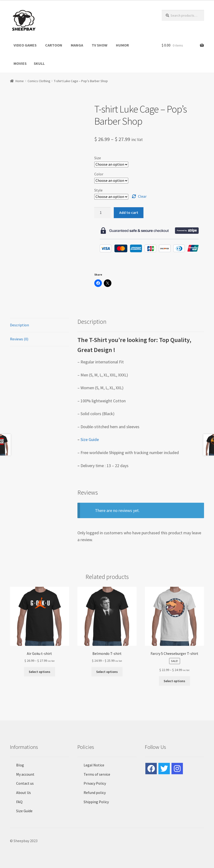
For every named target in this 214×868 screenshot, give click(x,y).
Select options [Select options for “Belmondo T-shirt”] (107, 672)
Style (98, 190)
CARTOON (54, 45)
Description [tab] (19, 325)
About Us (24, 793)
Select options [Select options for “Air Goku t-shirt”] (40, 672)
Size (98, 158)
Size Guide (90, 439)
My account (25, 774)
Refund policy (95, 793)
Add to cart (129, 212)
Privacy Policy (95, 783)
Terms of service (97, 774)
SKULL (39, 63)
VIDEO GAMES (25, 45)
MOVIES (20, 63)
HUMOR (122, 45)
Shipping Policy (96, 802)
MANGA (77, 45)
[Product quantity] (102, 213)
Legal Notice (94, 765)
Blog (20, 765)
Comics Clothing (39, 81)
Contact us (25, 783)
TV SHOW (100, 45)
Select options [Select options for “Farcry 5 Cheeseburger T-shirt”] (174, 681)
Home (20, 81)
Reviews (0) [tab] (19, 339)
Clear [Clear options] (142, 196)
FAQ (19, 802)
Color (99, 174)
